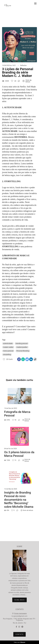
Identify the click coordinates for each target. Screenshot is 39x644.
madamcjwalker (22, 347)
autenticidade (8, 343)
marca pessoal (8, 351)
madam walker (8, 347)
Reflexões (23, 65)
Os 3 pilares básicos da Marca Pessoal (19, 454)
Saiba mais (20, 600)
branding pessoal (22, 343)
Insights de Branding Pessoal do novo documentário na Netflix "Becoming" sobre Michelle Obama (19, 500)
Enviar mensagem (21, 613)
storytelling (7, 354)
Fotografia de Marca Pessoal (17, 414)
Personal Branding (23, 351)
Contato (19, 634)
